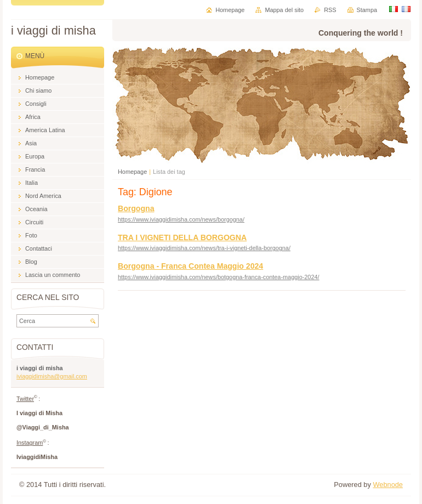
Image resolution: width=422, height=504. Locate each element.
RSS (330, 10)
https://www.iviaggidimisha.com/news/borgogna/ (181, 219)
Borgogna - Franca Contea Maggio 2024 (190, 266)
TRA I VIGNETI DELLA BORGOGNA (182, 237)
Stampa (367, 10)
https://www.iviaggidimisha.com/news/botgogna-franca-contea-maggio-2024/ (219, 277)
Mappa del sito (284, 10)
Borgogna (136, 208)
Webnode (388, 485)
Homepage (132, 172)
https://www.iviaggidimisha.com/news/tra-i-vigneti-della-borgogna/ (204, 248)
